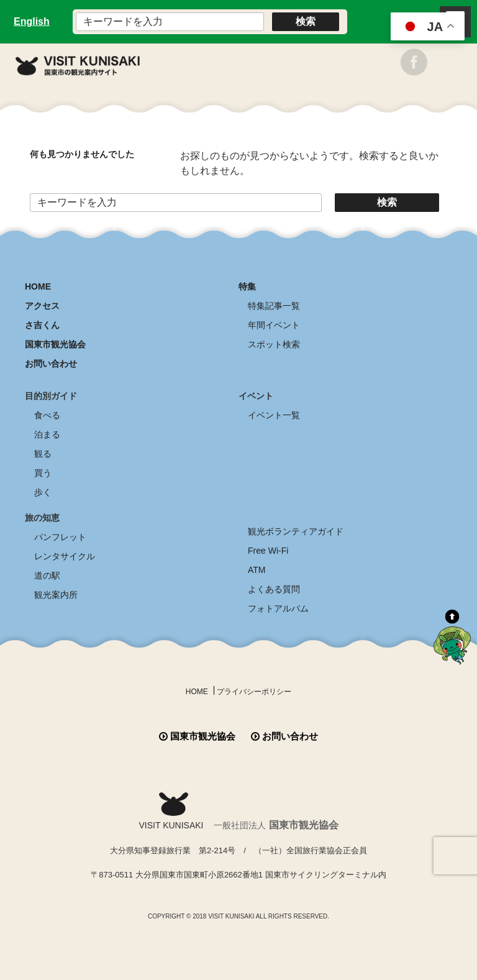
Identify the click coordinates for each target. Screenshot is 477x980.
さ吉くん (42, 325)
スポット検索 (274, 344)
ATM (257, 570)
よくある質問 (274, 589)
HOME (38, 286)
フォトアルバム (278, 608)
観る (43, 454)
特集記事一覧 (274, 306)
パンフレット (60, 537)
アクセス (42, 306)
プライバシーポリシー (254, 692)
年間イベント (274, 325)
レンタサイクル (65, 556)
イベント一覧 (274, 415)
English (32, 21)
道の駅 (47, 575)
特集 (247, 286)
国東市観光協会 (55, 344)
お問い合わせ (51, 364)
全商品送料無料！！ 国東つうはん (238, 930)
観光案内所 (56, 595)
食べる (47, 415)
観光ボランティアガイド (296, 531)
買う (43, 473)
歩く (43, 492)
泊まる (47, 434)
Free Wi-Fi (268, 551)
